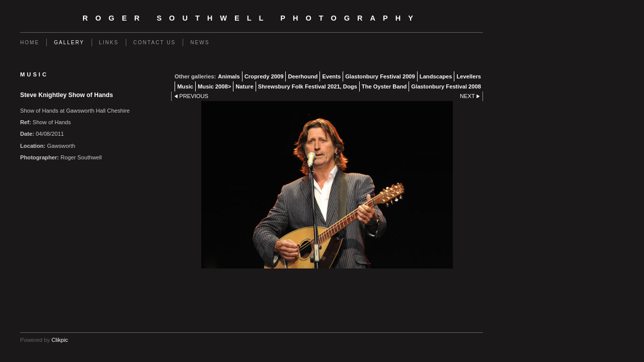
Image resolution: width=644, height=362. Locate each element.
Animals (229, 76)
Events (331, 76)
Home (30, 42)
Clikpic (60, 340)
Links (109, 42)
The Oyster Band (384, 86)
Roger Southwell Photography (252, 18)
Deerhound (303, 76)
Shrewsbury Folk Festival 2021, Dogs (308, 86)
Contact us (155, 42)
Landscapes (436, 76)
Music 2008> (214, 86)
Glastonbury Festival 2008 (446, 86)
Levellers (469, 76)
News (200, 42)
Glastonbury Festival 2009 (380, 76)
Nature (244, 86)
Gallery (69, 42)
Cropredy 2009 (264, 76)
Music (185, 86)
